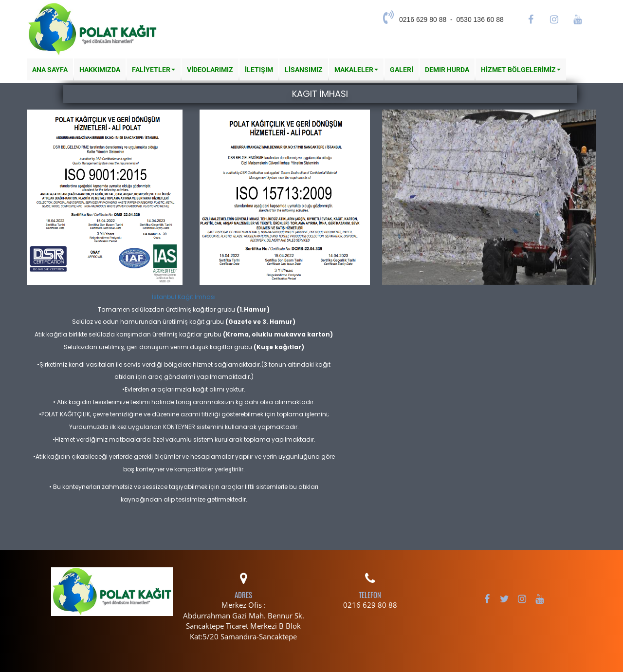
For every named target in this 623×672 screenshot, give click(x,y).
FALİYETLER (154, 70)
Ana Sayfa (50, 70)
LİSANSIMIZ (304, 70)
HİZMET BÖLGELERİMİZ (521, 70)
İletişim (259, 70)
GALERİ (402, 70)
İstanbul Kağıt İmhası (184, 297)
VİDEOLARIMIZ (210, 70)
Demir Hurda (447, 70)
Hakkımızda (100, 70)
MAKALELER (356, 70)
